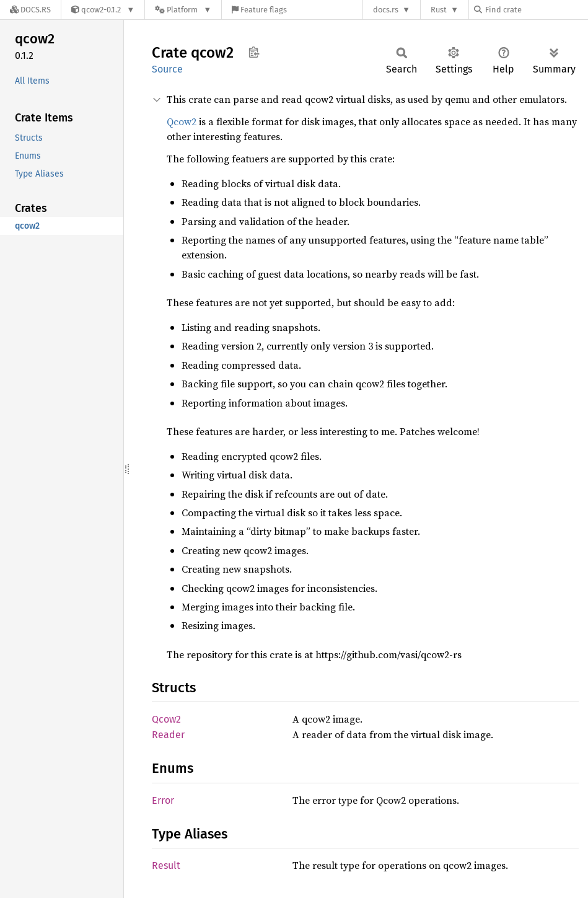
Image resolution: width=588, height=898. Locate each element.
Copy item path (254, 52)
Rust (439, 10)
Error (163, 800)
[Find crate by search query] (536, 10)
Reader (168, 735)
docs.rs (386, 10)
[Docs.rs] (30, 10)
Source (167, 69)
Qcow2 (182, 121)
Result (166, 865)
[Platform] (183, 10)
